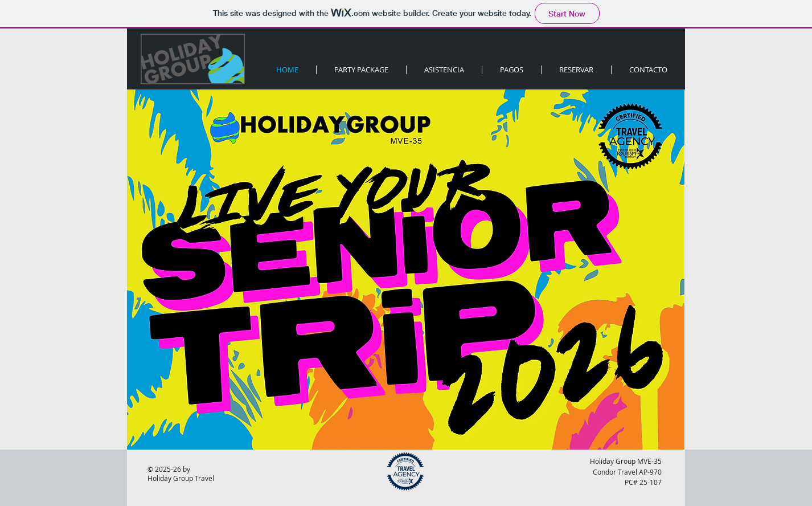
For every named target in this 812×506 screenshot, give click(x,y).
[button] (576, 70)
